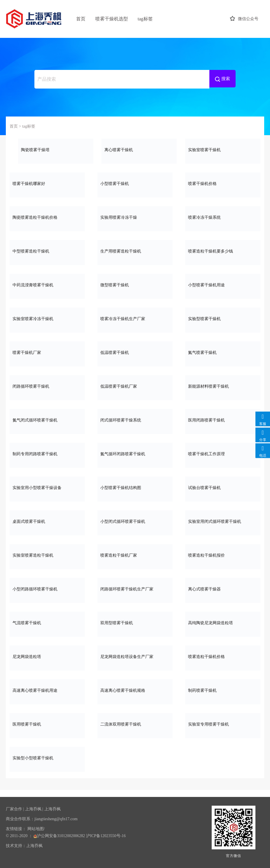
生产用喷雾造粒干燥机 (135, 251)
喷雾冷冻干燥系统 (223, 217)
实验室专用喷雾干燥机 (223, 724)
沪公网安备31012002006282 (60, 836)
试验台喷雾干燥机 (223, 487)
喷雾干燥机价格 (223, 183)
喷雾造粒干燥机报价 (223, 555)
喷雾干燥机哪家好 (47, 183)
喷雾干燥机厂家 (47, 352)
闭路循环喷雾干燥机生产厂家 (135, 589)
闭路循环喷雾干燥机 (47, 386)
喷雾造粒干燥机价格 (223, 656)
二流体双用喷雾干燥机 (135, 724)
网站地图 (36, 829)
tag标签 (145, 19)
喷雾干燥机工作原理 (223, 453)
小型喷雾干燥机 (135, 183)
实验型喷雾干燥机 (223, 318)
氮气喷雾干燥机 (223, 352)
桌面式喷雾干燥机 (47, 521)
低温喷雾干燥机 (135, 352)
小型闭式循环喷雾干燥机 (135, 521)
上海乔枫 (33, 809)
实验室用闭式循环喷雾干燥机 (223, 521)
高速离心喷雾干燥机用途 (47, 690)
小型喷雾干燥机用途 (223, 284)
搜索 (222, 79)
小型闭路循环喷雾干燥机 (47, 589)
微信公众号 (244, 19)
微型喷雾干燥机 (135, 284)
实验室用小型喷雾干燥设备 (47, 487)
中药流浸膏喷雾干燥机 (47, 284)
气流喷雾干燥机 (47, 622)
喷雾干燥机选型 (112, 19)
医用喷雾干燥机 (47, 724)
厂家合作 (14, 809)
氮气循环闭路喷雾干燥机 (135, 453)
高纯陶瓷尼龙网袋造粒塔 (223, 622)
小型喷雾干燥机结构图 (135, 487)
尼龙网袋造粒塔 (47, 656)
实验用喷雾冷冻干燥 (135, 217)
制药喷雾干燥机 (223, 690)
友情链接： (16, 829)
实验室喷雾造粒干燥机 (47, 555)
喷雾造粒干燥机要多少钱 (223, 251)
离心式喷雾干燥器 (223, 589)
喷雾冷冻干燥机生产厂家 (135, 318)
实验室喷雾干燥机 (223, 149)
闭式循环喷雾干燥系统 (135, 420)
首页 (81, 19)
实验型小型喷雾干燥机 (47, 757)
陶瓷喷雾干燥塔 (56, 149)
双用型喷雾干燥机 (135, 622)
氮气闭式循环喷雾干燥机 (47, 420)
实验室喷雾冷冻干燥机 (47, 318)
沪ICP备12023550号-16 (107, 836)
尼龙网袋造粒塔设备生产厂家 (135, 656)
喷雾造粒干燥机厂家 (135, 555)
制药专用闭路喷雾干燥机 (47, 453)
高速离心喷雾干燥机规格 (135, 690)
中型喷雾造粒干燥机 (47, 251)
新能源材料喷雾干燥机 (223, 386)
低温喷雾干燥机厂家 (135, 386)
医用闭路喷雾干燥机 (223, 420)
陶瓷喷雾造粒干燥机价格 (47, 217)
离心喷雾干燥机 (139, 149)
